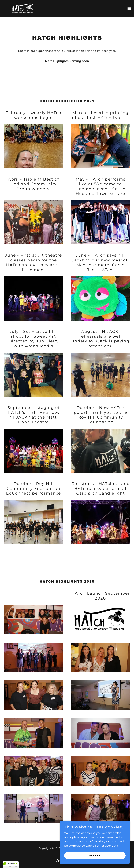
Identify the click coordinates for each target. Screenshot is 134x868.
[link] (23, 8)
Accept (95, 855)
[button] (129, 8)
